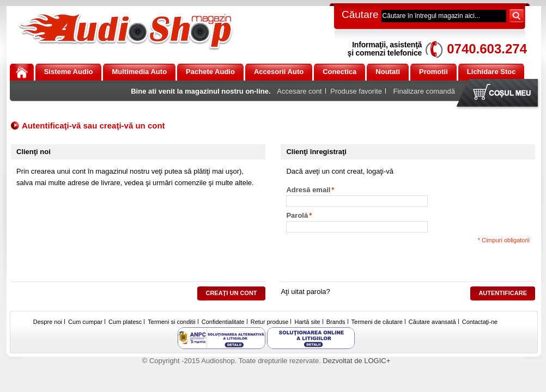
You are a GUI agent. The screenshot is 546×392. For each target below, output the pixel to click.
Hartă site (308, 322)
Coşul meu (500, 94)
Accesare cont (299, 91)
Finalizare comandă (424, 91)
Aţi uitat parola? (305, 292)
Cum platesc (125, 322)
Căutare (360, 14)
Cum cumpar (85, 322)
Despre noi (48, 322)
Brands (336, 322)
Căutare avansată (432, 322)
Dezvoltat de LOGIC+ (356, 361)
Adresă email (308, 190)
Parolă (297, 216)
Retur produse (270, 322)
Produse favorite (356, 91)
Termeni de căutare (377, 322)
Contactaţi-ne (480, 322)
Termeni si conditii (171, 322)
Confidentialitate (223, 322)
